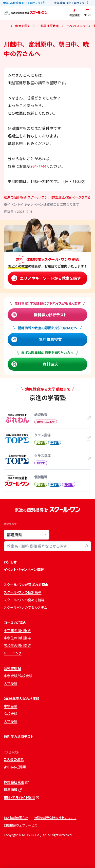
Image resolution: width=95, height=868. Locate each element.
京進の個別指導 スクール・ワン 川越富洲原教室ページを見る (47, 197)
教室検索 (74, 15)
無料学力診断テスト (50, 315)
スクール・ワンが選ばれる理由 (26, 585)
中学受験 (11, 706)
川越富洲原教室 (48, 26)
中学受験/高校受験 (18, 676)
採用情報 (11, 790)
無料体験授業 (50, 339)
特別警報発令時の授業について (55, 818)
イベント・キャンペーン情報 (24, 570)
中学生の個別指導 (17, 638)
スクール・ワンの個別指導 (23, 592)
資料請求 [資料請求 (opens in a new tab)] (50, 364)
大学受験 (11, 683)
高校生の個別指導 (17, 645)
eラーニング (13, 653)
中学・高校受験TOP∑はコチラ (22, 3)
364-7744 (38, 166)
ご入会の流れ (14, 759)
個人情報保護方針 (16, 818)
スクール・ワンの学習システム (25, 607)
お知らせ (10, 562)
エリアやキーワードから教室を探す (50, 278)
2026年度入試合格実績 (22, 699)
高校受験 (11, 714)
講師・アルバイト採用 (19, 797)
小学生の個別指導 (17, 630)
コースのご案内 (15, 623)
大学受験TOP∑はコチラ (69, 3)
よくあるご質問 (15, 767)
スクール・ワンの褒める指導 (24, 600)
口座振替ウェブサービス (21, 825)
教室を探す (23, 26)
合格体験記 (12, 668)
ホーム (6, 26)
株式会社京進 (14, 782)
